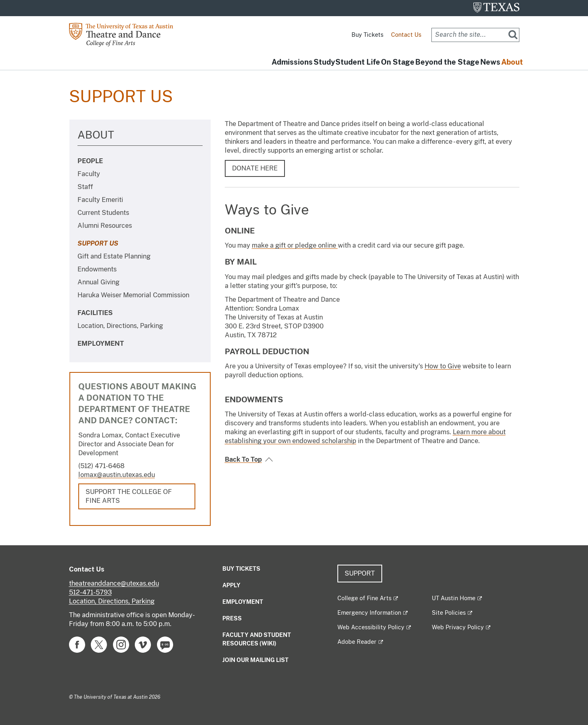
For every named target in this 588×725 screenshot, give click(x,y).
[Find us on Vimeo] (143, 644)
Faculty (89, 174)
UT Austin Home (454, 598)
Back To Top (243, 459)
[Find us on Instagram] (121, 644)
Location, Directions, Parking (120, 326)
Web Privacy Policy (458, 627)
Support (360, 573)
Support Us (98, 243)
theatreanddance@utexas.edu (114, 583)
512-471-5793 (90, 592)
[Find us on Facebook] (77, 644)
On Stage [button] (355, 62)
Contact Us (406, 35)
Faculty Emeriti (100, 200)
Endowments (97, 269)
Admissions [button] (213, 62)
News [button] (472, 62)
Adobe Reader (357, 642)
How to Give (443, 366)
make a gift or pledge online (295, 245)
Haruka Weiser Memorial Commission (133, 295)
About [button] (506, 62)
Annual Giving (98, 282)
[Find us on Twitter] (99, 644)
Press (232, 618)
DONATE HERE (255, 168)
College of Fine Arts (364, 598)
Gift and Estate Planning (114, 256)
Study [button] (257, 62)
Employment (101, 344)
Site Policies (449, 613)
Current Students (103, 213)
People (90, 161)
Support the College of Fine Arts (129, 496)
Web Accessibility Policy (371, 627)
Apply (231, 585)
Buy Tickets (367, 35)
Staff (85, 187)
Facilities (95, 313)
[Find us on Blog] (165, 644)
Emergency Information (369, 613)
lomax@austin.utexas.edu (117, 475)
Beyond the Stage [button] (417, 62)
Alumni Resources (105, 226)
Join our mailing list (255, 660)
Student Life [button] (303, 62)
